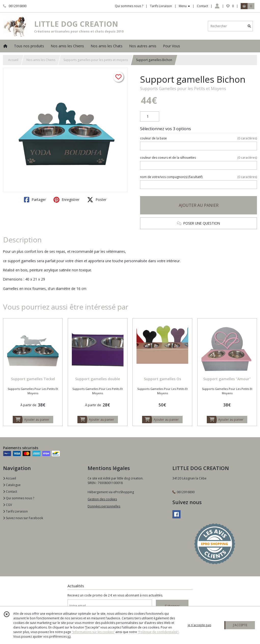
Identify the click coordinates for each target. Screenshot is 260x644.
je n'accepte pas (199, 625)
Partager (35, 200)
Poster (97, 200)
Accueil (13, 60)
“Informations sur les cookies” (93, 632)
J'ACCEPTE (240, 625)
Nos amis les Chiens (41, 60)
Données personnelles (104, 506)
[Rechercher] (249, 26)
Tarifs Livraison (15, 511)
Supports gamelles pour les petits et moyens (96, 60)
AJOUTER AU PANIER (199, 205)
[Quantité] (150, 116)
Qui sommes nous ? (19, 498)
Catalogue (12, 485)
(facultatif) (199, 177)
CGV (8, 505)
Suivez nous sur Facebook (23, 518)
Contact (202, 6)
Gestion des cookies (102, 499)
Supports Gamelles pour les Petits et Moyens (183, 89)
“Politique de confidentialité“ (158, 632)
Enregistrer (66, 200)
